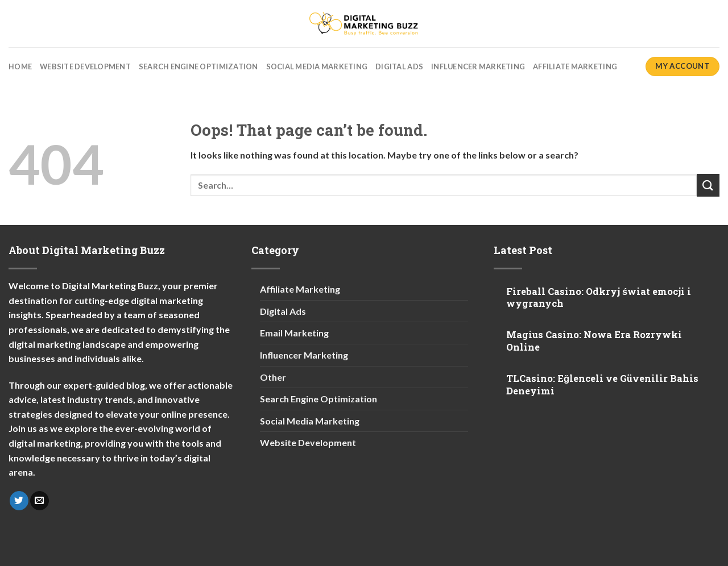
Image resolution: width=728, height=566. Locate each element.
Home (20, 66)
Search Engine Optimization (198, 66)
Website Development (85, 66)
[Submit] (708, 185)
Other (273, 377)
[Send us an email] (40, 501)
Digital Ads (399, 66)
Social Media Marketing (317, 66)
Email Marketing (294, 333)
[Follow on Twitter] (19, 501)
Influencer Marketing (478, 66)
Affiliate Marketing (575, 66)
